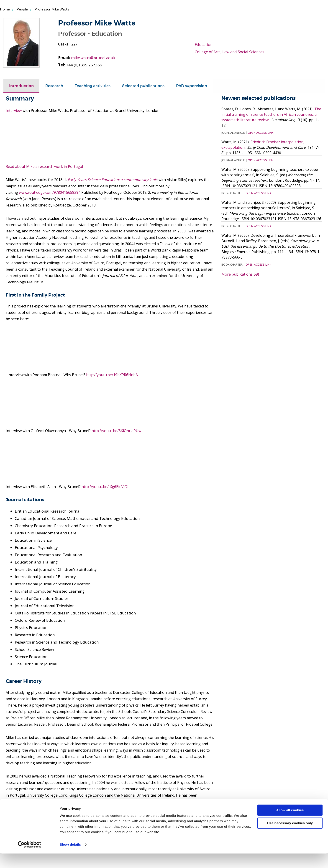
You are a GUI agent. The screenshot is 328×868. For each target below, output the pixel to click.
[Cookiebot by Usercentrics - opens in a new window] (29, 859)
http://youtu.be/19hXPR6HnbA (112, 375)
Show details (70, 859)
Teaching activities (93, 86)
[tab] (21, 86)
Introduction (21, 86)
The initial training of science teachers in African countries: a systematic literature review (271, 114)
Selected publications (143, 86)
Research (54, 86)
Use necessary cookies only (290, 837)
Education (204, 44)
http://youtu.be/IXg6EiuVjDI (105, 487)
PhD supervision (192, 86)
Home (5, 9)
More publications (240, 274)
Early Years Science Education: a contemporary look (112, 180)
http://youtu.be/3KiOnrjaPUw (116, 431)
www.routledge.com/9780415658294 (50, 192)
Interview (14, 111)
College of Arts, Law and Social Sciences (230, 52)
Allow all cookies (290, 825)
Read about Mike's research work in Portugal (44, 166)
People (22, 9)
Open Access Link (261, 133)
